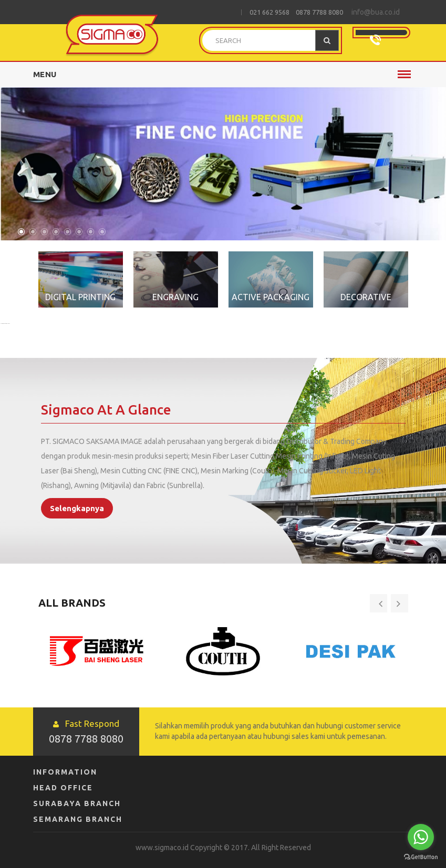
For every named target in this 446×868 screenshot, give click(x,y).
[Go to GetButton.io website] (421, 857)
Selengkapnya (77, 508)
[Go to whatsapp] (421, 837)
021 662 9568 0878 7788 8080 (296, 12)
